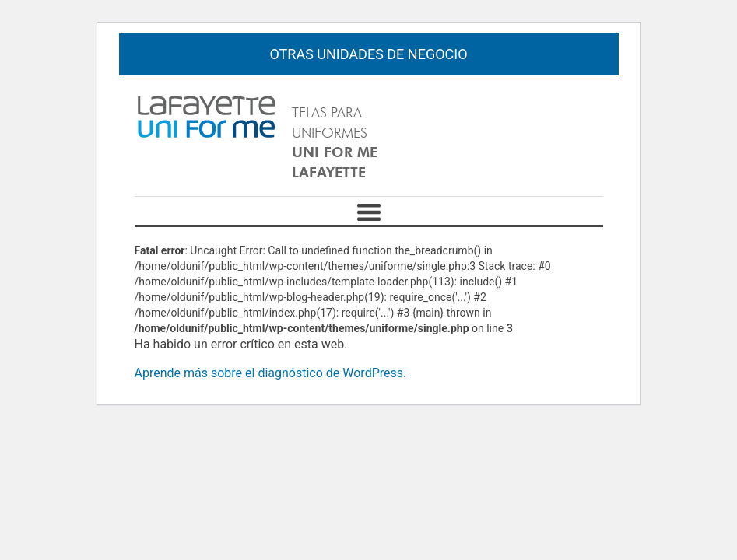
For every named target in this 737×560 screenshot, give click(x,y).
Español (585, 106)
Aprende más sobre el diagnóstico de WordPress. (271, 373)
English (556, 106)
